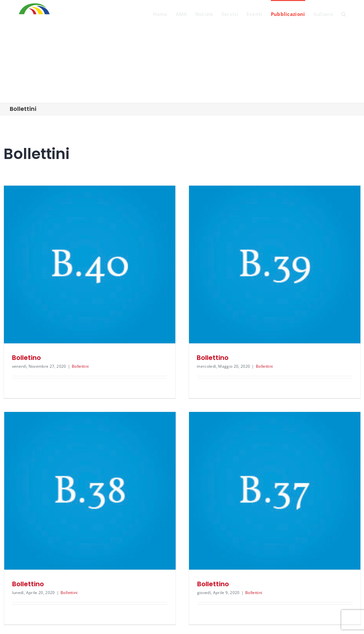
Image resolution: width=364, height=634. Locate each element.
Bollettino (198, 358)
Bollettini (80, 366)
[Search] (344, 14)
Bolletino (26, 358)
